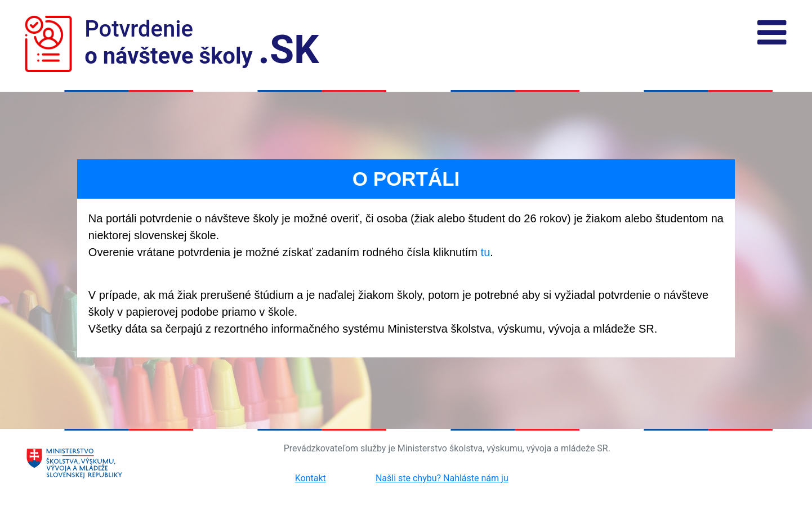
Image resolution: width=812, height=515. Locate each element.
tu (486, 252)
